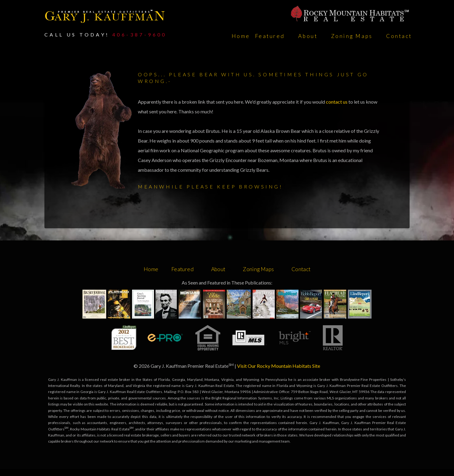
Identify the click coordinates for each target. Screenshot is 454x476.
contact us (337, 102)
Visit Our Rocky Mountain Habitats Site (279, 366)
